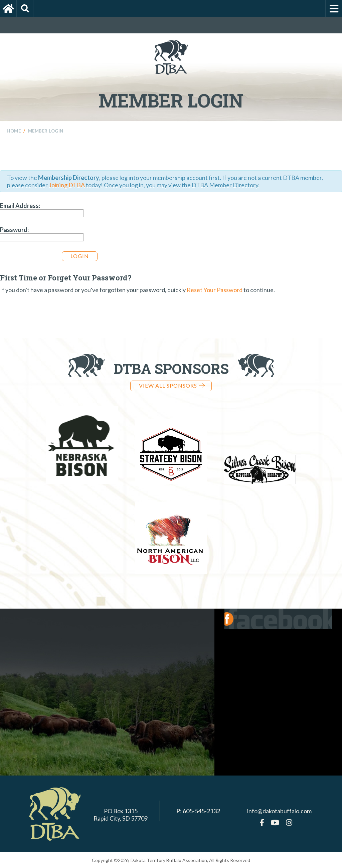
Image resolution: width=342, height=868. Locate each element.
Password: (14, 230)
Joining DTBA (67, 185)
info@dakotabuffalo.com (279, 811)
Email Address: (20, 206)
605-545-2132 (201, 811)
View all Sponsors (172, 385)
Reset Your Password (215, 290)
